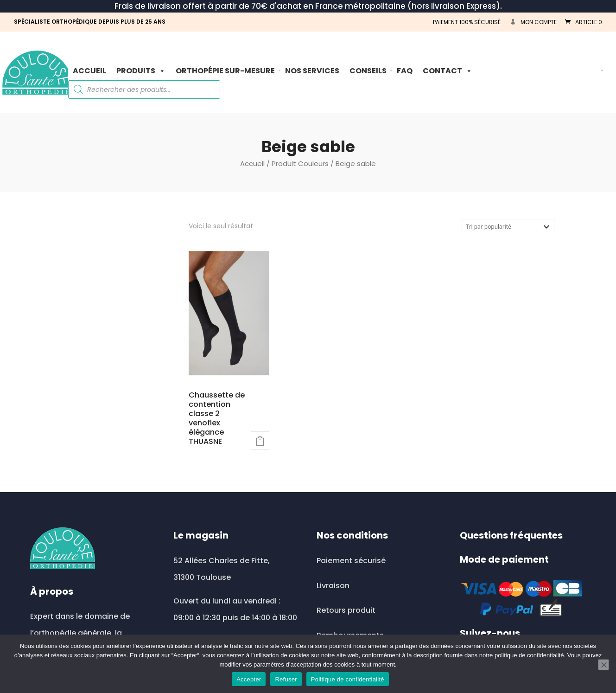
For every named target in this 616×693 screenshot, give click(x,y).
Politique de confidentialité (348, 679)
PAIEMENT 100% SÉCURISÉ (467, 22)
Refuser (286, 679)
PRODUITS (141, 71)
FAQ (405, 71)
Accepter (249, 679)
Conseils (368, 71)
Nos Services (312, 71)
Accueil (89, 71)
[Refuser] (603, 665)
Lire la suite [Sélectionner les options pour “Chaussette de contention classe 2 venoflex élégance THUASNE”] (260, 441)
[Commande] (508, 227)
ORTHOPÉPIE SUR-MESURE (225, 71)
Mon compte (539, 22)
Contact (448, 71)
